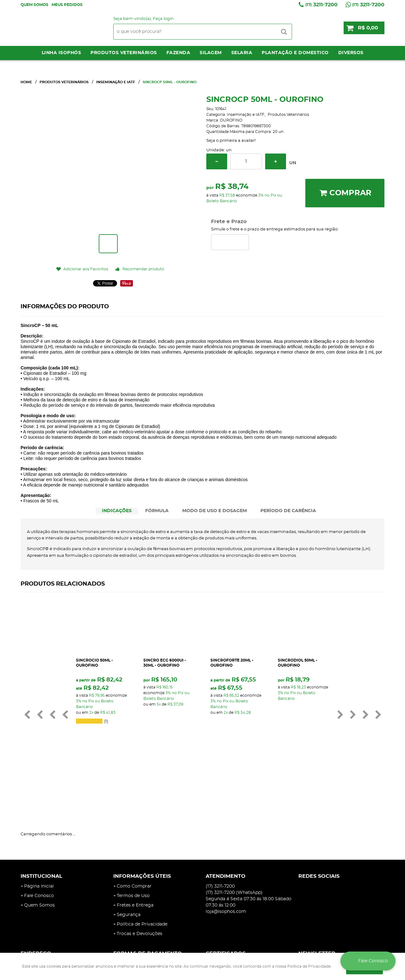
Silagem (211, 53)
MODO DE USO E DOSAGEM (215, 511)
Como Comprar (134, 819)
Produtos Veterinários (124, 53)
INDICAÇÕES (117, 511)
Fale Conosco (39, 828)
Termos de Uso (133, 828)
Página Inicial (39, 819)
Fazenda (178, 53)
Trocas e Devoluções (140, 866)
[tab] (117, 511)
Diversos (351, 53)
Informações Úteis (142, 808)
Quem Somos (34, 5)
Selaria (242, 53)
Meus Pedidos (67, 5)
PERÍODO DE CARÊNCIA (288, 511)
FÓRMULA (157, 511)
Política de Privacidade (142, 857)
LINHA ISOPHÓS (62, 53)
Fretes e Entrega (135, 838)
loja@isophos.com (226, 844)
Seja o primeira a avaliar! (231, 141)
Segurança (129, 847)
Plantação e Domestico (295, 53)
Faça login (163, 19)
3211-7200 (321, 5)
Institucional (41, 808)
